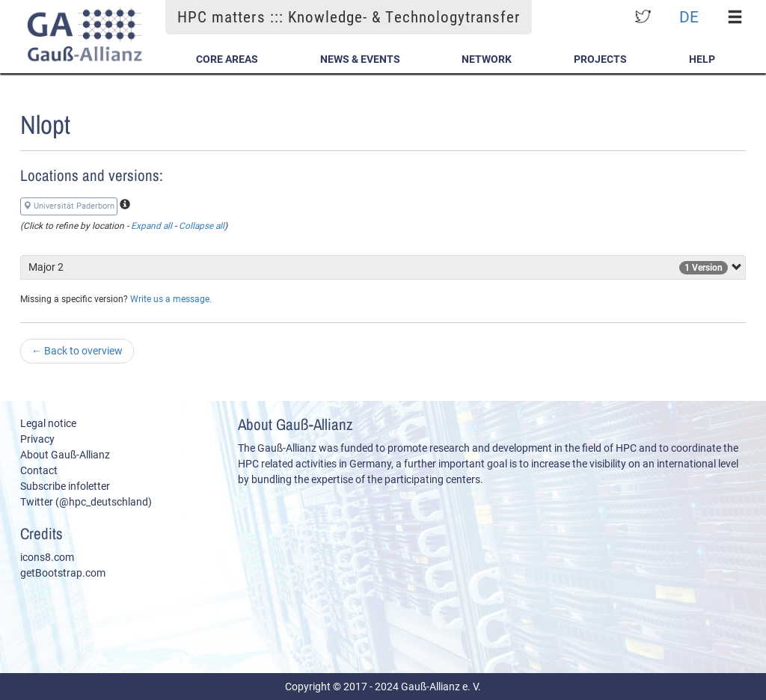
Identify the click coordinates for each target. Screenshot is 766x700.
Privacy (37, 439)
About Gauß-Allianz (65, 455)
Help (702, 59)
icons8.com (47, 557)
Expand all (151, 226)
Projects (600, 59)
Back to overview (77, 351)
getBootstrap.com (63, 573)
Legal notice (48, 423)
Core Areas (227, 59)
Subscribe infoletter (65, 486)
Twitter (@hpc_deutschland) (86, 502)
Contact (39, 470)
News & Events (360, 59)
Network (487, 59)
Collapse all (202, 226)
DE (689, 17)
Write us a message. (171, 299)
